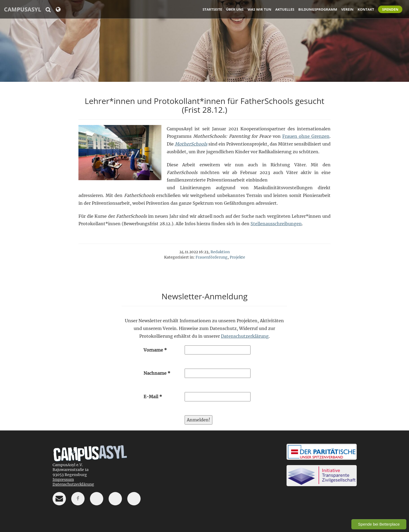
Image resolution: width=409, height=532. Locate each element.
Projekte (237, 257)
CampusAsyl (23, 9)
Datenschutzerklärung (245, 336)
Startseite (212, 9)
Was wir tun (259, 9)
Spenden (390, 9)
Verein (347, 9)
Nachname (157, 373)
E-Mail (153, 397)
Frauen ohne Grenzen (306, 136)
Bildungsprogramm (318, 9)
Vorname (155, 350)
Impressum (63, 479)
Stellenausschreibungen (276, 224)
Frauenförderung (212, 257)
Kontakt (366, 9)
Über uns (235, 9)
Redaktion (220, 252)
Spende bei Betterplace (379, 524)
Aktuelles (285, 9)
